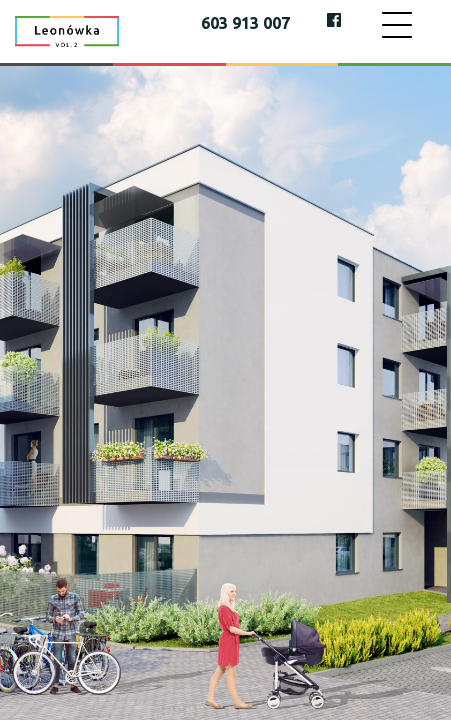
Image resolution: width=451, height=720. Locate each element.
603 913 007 (245, 23)
